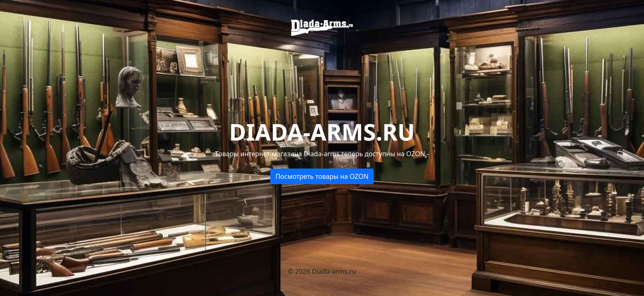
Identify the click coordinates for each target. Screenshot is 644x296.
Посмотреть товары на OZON (322, 176)
